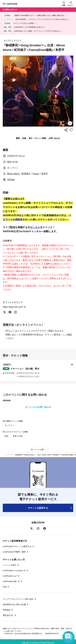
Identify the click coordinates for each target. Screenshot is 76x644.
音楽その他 (18, 436)
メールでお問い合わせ (38, 407)
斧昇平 (44, 174)
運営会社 (8, 615)
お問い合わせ (54, 138)
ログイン (70, 5)
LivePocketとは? (10, 576)
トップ (8, 455)
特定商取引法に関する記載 (14, 604)
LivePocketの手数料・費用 (14, 552)
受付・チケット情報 (37, 138)
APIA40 (11, 180)
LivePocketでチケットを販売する (17, 546)
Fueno (36, 174)
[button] (38, 371)
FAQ (5, 587)
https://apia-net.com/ (14, 307)
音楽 (6, 436)
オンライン (9, 425)
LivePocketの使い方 (11, 581)
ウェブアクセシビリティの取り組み (18, 599)
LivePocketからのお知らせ (14, 570)
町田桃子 (26, 174)
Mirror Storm (13, 174)
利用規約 (7, 610)
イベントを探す (10, 565)
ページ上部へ (40, 450)
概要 (18, 138)
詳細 (24, 138)
